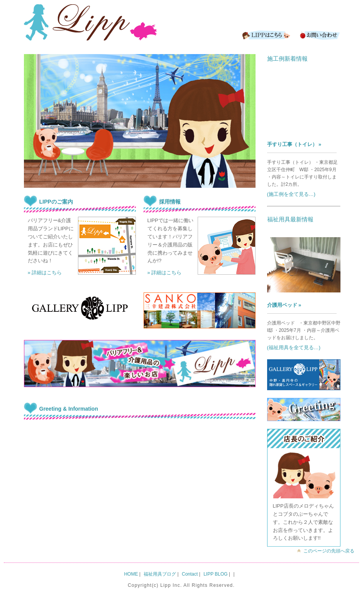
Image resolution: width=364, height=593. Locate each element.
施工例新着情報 (287, 59)
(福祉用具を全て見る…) (294, 347)
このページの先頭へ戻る (329, 551)
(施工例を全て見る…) (291, 194)
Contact (319, 35)
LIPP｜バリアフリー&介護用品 (91, 23)
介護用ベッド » (284, 305)
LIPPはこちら (265, 35)
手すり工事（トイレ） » (294, 144)
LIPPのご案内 (56, 202)
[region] (140, 121)
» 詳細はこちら (45, 273)
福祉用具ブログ (160, 574)
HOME (131, 574)
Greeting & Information (69, 409)
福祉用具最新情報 (290, 219)
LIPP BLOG (215, 574)
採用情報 (170, 202)
